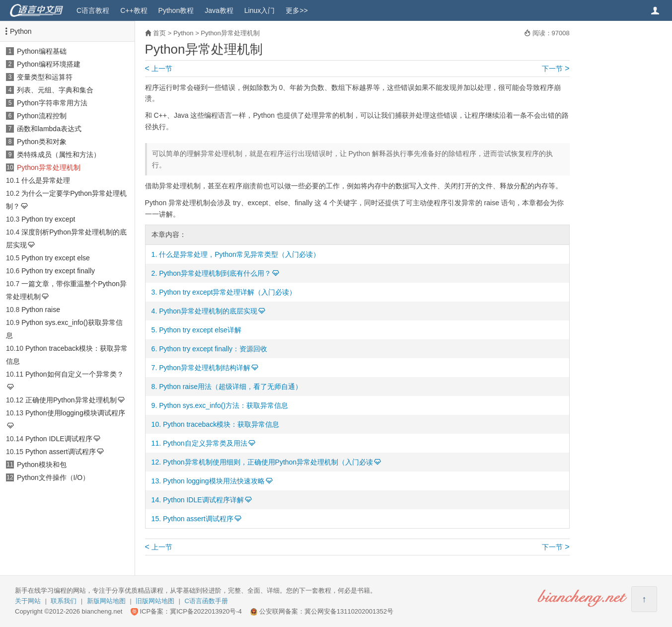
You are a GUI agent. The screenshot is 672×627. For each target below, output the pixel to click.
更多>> (297, 10)
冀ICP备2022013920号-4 (206, 611)
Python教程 (176, 10)
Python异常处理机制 (49, 167)
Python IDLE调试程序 (59, 439)
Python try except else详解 (200, 330)
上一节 (159, 69)
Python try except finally (58, 271)
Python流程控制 (42, 116)
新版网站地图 (106, 601)
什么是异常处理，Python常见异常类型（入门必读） (239, 254)
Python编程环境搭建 (49, 64)
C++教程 (134, 10)
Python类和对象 (42, 142)
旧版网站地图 (155, 601)
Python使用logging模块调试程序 (75, 413)
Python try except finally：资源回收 (213, 349)
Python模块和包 (42, 465)
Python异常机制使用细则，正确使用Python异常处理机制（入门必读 (268, 462)
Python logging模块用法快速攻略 (214, 481)
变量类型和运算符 (45, 77)
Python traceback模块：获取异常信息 (221, 424)
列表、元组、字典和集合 (55, 90)
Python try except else (56, 258)
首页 (159, 33)
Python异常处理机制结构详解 (205, 368)
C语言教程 (93, 10)
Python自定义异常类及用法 (205, 443)
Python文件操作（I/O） (53, 477)
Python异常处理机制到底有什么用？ (215, 273)
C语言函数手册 (206, 601)
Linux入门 (260, 10)
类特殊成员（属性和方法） (59, 155)
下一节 (556, 69)
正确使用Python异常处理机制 (71, 400)
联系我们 (64, 601)
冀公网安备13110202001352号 (349, 611)
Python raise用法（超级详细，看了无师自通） (230, 387)
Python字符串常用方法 (52, 103)
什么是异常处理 (46, 180)
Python (21, 31)
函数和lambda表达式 (49, 129)
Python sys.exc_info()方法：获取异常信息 (224, 405)
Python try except (48, 219)
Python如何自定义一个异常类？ (75, 374)
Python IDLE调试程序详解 (203, 500)
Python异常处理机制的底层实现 (208, 311)
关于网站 (28, 601)
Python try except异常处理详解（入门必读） (227, 292)
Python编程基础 (42, 51)
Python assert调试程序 (61, 452)
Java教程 (219, 10)
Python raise (41, 310)
